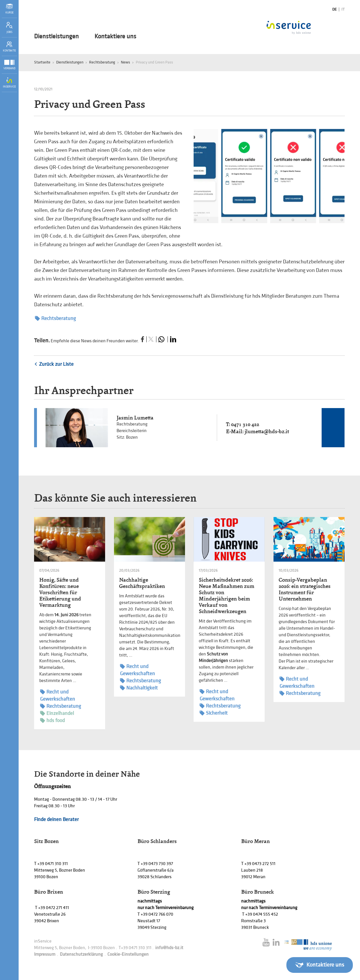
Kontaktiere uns (115, 37)
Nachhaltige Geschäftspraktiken (142, 583)
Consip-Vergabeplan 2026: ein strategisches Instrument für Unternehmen (305, 589)
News (125, 62)
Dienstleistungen (56, 37)
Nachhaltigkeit (139, 688)
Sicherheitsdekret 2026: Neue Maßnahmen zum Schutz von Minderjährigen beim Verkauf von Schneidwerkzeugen (227, 596)
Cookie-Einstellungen (128, 954)
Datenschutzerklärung (81, 954)
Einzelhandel (57, 713)
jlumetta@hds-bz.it (267, 431)
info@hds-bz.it (169, 948)
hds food (52, 720)
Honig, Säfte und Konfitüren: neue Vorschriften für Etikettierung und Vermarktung (60, 592)
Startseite (42, 62)
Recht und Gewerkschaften (58, 695)
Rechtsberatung (102, 62)
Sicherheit (214, 713)
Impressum (45, 954)
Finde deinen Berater (56, 819)
